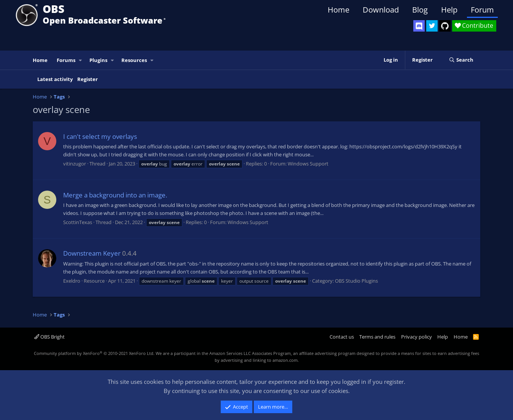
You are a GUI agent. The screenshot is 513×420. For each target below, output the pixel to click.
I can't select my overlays (100, 136)
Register (88, 79)
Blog (420, 10)
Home (339, 10)
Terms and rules (377, 337)
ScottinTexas (78, 222)
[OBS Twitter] (432, 26)
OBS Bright (49, 337)
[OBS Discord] (419, 26)
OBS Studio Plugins (356, 281)
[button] (81, 60)
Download (381, 10)
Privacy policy (417, 337)
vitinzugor (75, 164)
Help (449, 10)
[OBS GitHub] (445, 26)
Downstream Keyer (92, 253)
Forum (482, 10)
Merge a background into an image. (115, 195)
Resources (134, 60)
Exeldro (72, 281)
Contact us (342, 337)
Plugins (98, 60)
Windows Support (308, 164)
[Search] (461, 60)
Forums (66, 60)
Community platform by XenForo (94, 353)
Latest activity (55, 79)
